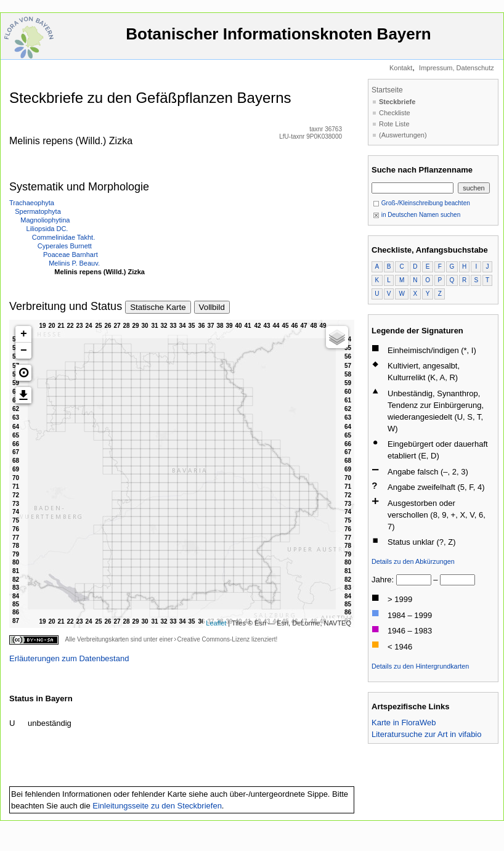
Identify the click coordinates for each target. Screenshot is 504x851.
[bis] (457, 580)
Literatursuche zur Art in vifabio (426, 734)
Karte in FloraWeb (404, 723)
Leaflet (216, 623)
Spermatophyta (38, 211)
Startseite (387, 90)
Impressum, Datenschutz (457, 68)
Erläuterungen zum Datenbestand (69, 658)
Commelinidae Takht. (64, 237)
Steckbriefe (397, 102)
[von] (414, 580)
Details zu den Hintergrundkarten (420, 666)
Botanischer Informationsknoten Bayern (278, 40)
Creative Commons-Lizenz (213, 639)
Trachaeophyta (32, 203)
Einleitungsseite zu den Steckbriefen (157, 806)
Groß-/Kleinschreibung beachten (421, 203)
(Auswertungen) (403, 135)
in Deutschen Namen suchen (417, 215)
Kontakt (401, 68)
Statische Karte (158, 307)
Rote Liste (394, 124)
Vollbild (212, 307)
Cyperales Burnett (65, 246)
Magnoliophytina (45, 220)
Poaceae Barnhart (71, 254)
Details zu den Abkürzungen (413, 561)
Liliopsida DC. (47, 229)
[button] (23, 373)
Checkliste (395, 113)
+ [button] (24, 334)
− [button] (24, 351)
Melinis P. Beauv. (74, 263)
